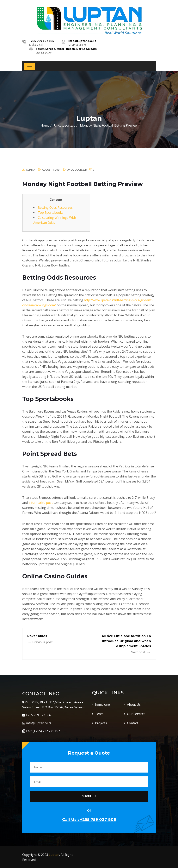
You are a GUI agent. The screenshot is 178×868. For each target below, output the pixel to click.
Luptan (54, 855)
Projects (101, 723)
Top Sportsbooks (51, 213)
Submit (89, 796)
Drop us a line (82, 43)
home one (102, 705)
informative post (41, 503)
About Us (134, 705)
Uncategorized (77, 170)
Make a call (42, 43)
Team (99, 714)
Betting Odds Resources (55, 208)
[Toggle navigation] (30, 66)
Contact (133, 723)
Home (45, 125)
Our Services (136, 714)
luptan (31, 170)
